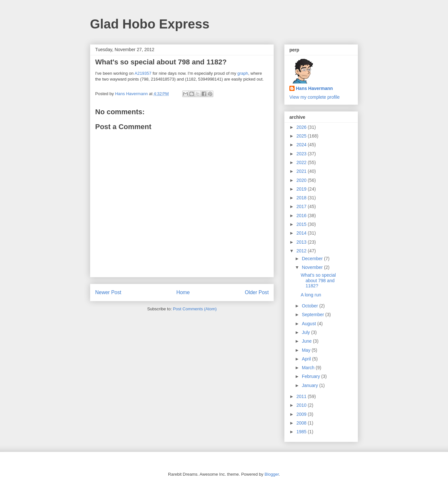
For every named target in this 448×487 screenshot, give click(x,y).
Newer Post (108, 292)
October (310, 306)
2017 (302, 206)
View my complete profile (314, 97)
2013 (302, 242)
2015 (302, 224)
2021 (302, 171)
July (306, 332)
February (311, 376)
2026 (302, 127)
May (307, 350)
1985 (302, 432)
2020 (302, 180)
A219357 (143, 73)
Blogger (272, 474)
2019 (302, 189)
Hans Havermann (314, 88)
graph (243, 73)
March (309, 368)
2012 (302, 251)
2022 (302, 162)
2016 (302, 216)
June (307, 341)
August (309, 324)
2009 (302, 414)
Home (183, 292)
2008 (302, 423)
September (313, 315)
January (310, 385)
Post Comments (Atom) (195, 309)
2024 (302, 145)
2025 (302, 136)
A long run (311, 295)
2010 (302, 405)
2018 (302, 198)
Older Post (257, 292)
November (313, 267)
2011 (302, 396)
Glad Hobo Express (150, 24)
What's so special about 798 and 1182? (318, 281)
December (313, 259)
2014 (302, 233)
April (307, 359)
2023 (302, 154)
